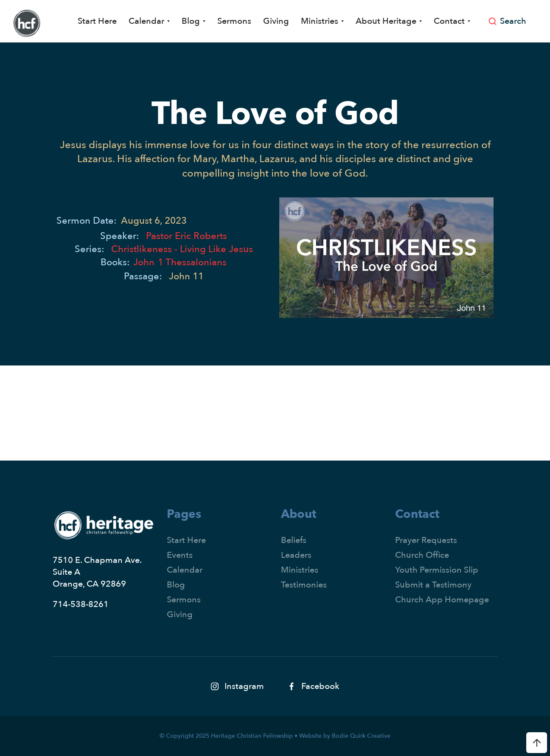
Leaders (296, 555)
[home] (27, 23)
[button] (149, 21)
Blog (176, 585)
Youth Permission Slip (437, 570)
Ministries (300, 570)
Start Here (97, 21)
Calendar (185, 570)
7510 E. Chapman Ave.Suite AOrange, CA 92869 (97, 572)
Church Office (422, 555)
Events (180, 555)
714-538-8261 (81, 604)
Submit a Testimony (433, 585)
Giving (276, 21)
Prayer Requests (426, 540)
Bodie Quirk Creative (361, 736)
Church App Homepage (442, 600)
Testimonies (304, 585)
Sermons (234, 21)
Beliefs (294, 540)
